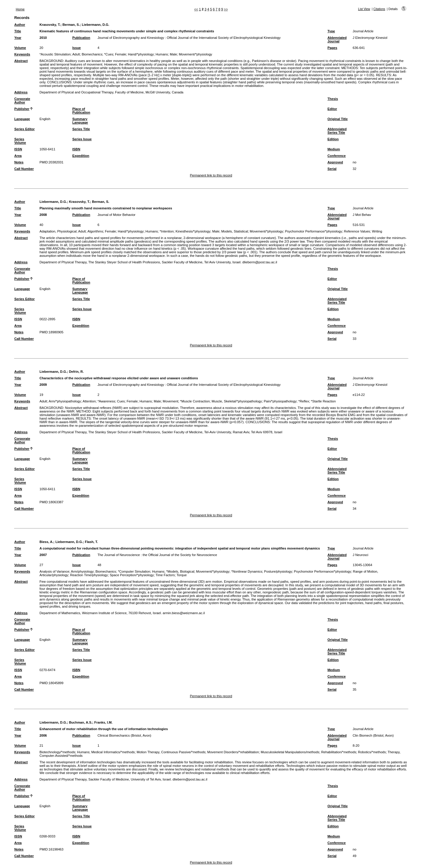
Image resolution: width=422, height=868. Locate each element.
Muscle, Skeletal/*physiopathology (237, 401)
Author (20, 25)
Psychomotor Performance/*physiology (314, 231)
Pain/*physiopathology (280, 401)
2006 (43, 735)
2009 (43, 385)
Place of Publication (81, 111)
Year (18, 38)
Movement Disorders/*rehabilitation (233, 752)
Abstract (21, 61)
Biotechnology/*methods (57, 752)
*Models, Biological (180, 571)
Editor (332, 109)
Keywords (22, 54)
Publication (81, 38)
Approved (335, 162)
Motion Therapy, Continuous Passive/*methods (171, 752)
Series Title (81, 129)
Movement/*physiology (195, 54)
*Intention (167, 231)
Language (22, 119)
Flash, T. (91, 542)
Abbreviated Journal (337, 39)
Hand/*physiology (141, 54)
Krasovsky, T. (50, 25)
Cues (121, 401)
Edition (333, 139)
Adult (76, 54)
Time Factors (165, 575)
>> (226, 9)
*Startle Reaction (323, 401)
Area (18, 156)
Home (20, 9)
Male (173, 54)
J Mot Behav (362, 215)
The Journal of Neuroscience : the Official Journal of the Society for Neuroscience (157, 555)
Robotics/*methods (372, 752)
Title (18, 31)
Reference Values (357, 231)
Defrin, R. (76, 372)
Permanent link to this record (211, 175)
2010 (43, 38)
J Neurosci (361, 555)
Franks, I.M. (103, 722)
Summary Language (80, 121)
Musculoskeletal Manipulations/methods (290, 752)
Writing (377, 231)
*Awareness (106, 401)
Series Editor (24, 129)
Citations (379, 9)
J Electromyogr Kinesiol (370, 38)
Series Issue (82, 139)
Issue (77, 48)
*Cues (109, 54)
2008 (43, 215)
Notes (19, 162)
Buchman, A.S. (81, 722)
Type (331, 31)
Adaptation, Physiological (58, 231)
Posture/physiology (278, 571)
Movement (170, 401)
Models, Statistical (234, 231)
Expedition (81, 156)
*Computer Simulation (134, 571)
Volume (20, 48)
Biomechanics (92, 54)
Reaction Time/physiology (89, 575)
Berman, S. (71, 25)
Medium (334, 149)
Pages (332, 48)
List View (364, 9)
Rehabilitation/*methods (339, 752)
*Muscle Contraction (195, 401)
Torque (182, 575)
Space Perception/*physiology (132, 575)
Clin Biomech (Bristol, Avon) (373, 735)
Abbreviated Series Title (337, 131)
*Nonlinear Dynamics (247, 571)
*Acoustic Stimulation (55, 54)
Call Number (24, 169)
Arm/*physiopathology (65, 401)
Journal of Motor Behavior (116, 215)
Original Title (338, 119)
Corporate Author (22, 101)
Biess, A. (46, 542)
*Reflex (304, 401)
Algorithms (95, 231)
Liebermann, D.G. (96, 25)
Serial (332, 169)
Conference (337, 156)
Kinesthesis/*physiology (193, 231)
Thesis (333, 99)
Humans (162, 54)
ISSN (18, 149)
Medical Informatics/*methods (113, 752)
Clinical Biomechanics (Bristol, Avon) (124, 735)
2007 (43, 555)
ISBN (76, 149)
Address (21, 92)
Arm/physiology (82, 571)
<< (196, 9)
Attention (89, 401)
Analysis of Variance (54, 571)
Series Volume (20, 141)
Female (120, 54)
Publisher (22, 109)
